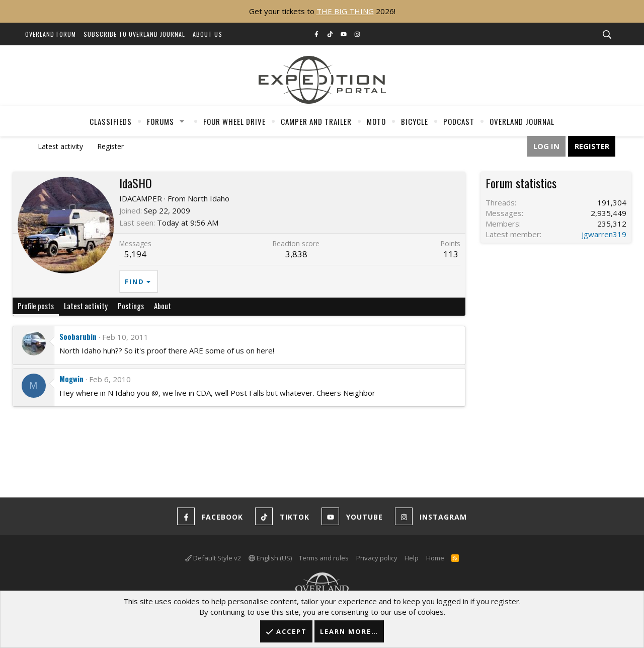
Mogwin (71, 379)
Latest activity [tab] (86, 306)
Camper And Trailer (316, 121)
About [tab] (163, 306)
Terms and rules (324, 558)
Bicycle (415, 121)
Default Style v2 (213, 558)
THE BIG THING (345, 11)
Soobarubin (78, 336)
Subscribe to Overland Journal (134, 34)
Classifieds (111, 121)
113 (451, 254)
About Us (208, 34)
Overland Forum (51, 34)
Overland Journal (522, 121)
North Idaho (209, 198)
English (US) (270, 558)
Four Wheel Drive (234, 121)
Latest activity (60, 146)
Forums (160, 121)
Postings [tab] (131, 306)
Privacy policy (377, 558)
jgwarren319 (604, 234)
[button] (182, 121)
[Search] (607, 35)
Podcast (459, 121)
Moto (376, 121)
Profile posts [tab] (36, 306)
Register (110, 146)
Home (435, 558)
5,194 (135, 254)
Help (412, 558)
